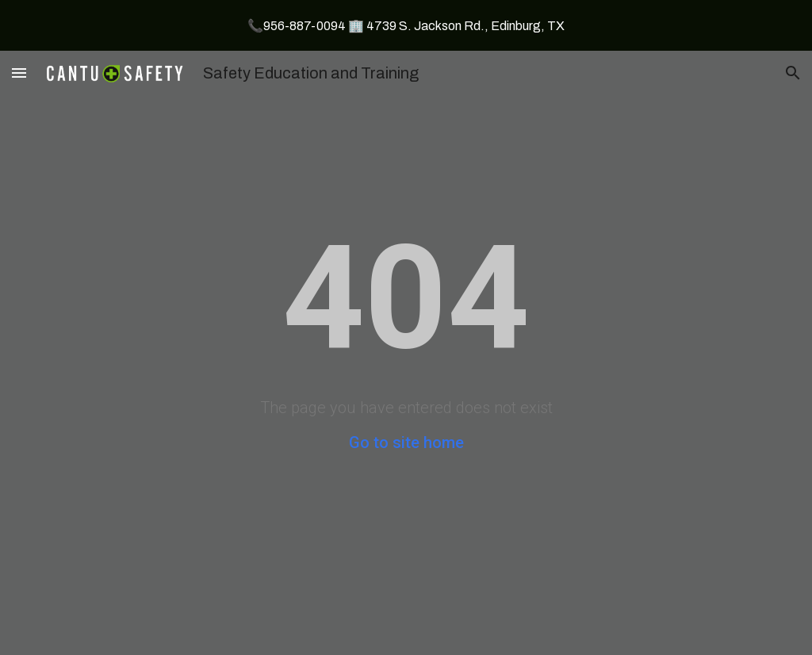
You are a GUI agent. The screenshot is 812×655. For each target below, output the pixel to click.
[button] (19, 73)
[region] (406, 25)
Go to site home (406, 442)
